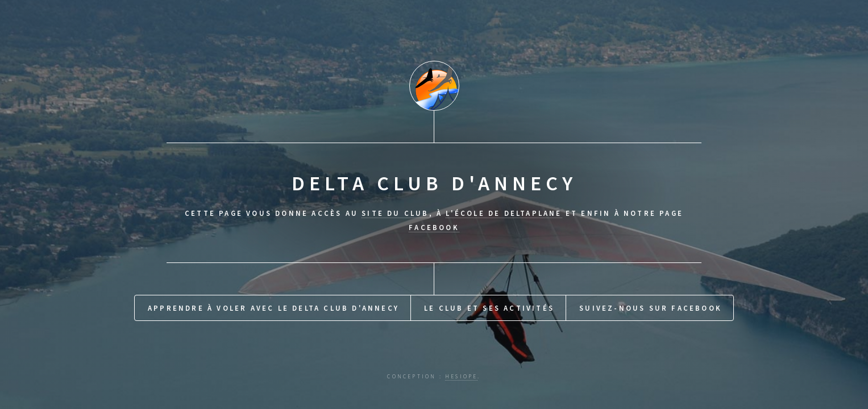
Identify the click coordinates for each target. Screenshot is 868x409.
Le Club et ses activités (489, 308)
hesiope (461, 377)
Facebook (434, 227)
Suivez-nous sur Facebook (651, 308)
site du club (395, 213)
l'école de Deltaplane (504, 213)
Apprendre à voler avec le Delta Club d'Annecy (273, 308)
